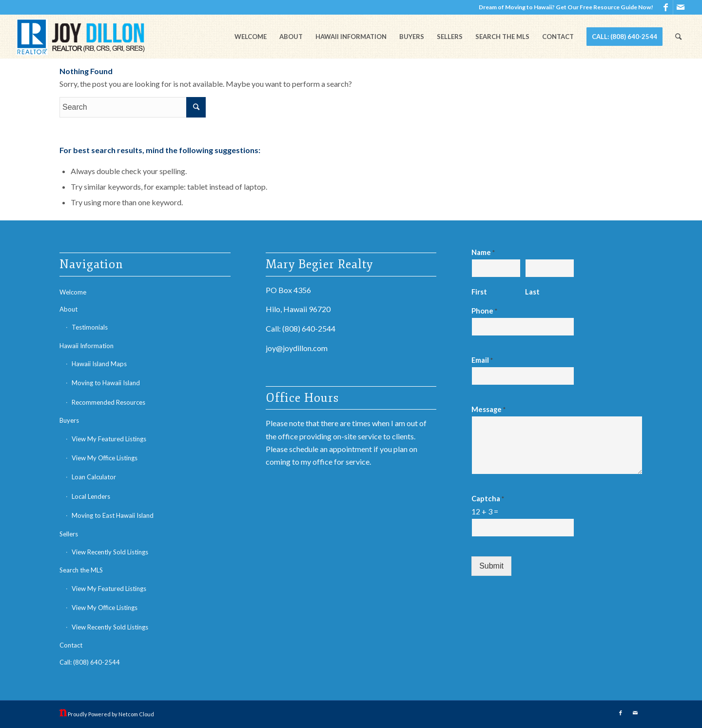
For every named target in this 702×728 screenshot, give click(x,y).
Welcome (73, 292)
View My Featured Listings (109, 439)
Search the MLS (81, 570)
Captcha (488, 498)
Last (532, 292)
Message (488, 409)
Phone (484, 311)
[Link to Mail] (681, 7)
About (68, 309)
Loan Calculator (94, 477)
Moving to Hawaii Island (106, 383)
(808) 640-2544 (309, 328)
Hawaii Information (87, 346)
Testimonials (90, 327)
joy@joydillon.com (297, 348)
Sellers (69, 534)
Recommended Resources (108, 402)
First (479, 292)
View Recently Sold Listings (110, 552)
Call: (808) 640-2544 (90, 662)
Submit (491, 566)
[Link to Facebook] (666, 7)
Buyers (69, 420)
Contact (71, 645)
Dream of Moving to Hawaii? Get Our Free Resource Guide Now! (566, 7)
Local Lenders (91, 496)
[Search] (678, 37)
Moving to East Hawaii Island (113, 515)
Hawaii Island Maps (99, 364)
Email (482, 360)
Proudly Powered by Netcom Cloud (111, 714)
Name (483, 252)
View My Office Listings (105, 458)
